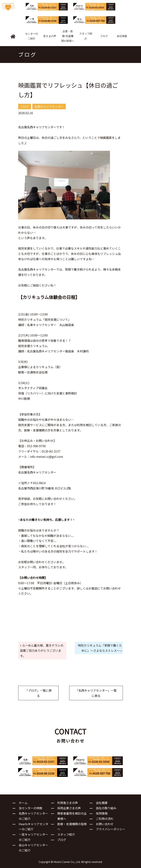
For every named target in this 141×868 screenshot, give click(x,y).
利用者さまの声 (68, 803)
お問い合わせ (105, 824)
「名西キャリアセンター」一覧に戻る (96, 693)
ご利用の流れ (105, 819)
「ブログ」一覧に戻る (38, 693)
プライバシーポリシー (111, 829)
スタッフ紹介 (66, 834)
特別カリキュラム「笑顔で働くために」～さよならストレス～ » (100, 648)
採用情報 (102, 813)
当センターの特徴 (30, 808)
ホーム (23, 803)
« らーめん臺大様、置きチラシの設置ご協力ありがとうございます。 (42, 651)
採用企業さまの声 (69, 808)
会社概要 (102, 803)
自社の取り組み (106, 808)
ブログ (62, 840)
